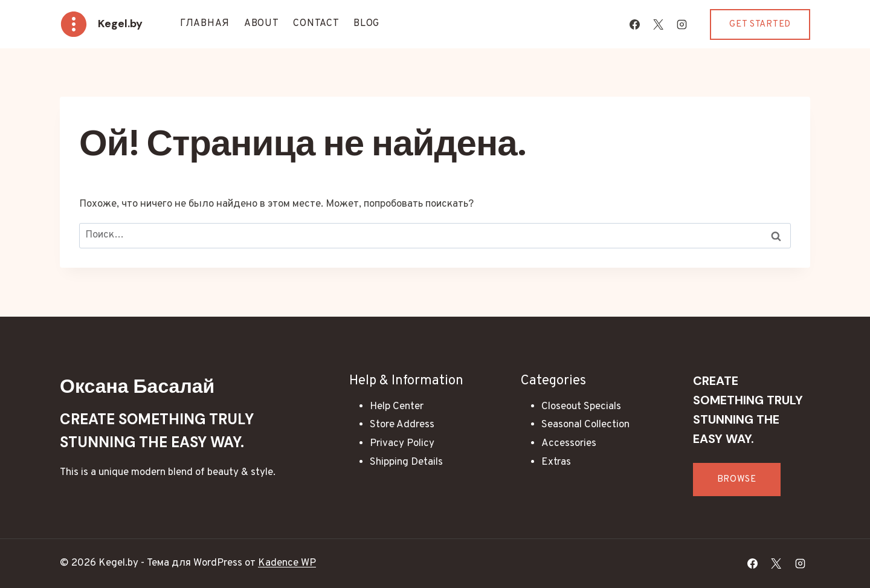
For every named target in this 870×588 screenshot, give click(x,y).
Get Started (760, 24)
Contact (316, 24)
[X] (658, 24)
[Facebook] (634, 24)
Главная (205, 24)
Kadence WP (287, 563)
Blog (366, 24)
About (262, 24)
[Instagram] (681, 24)
